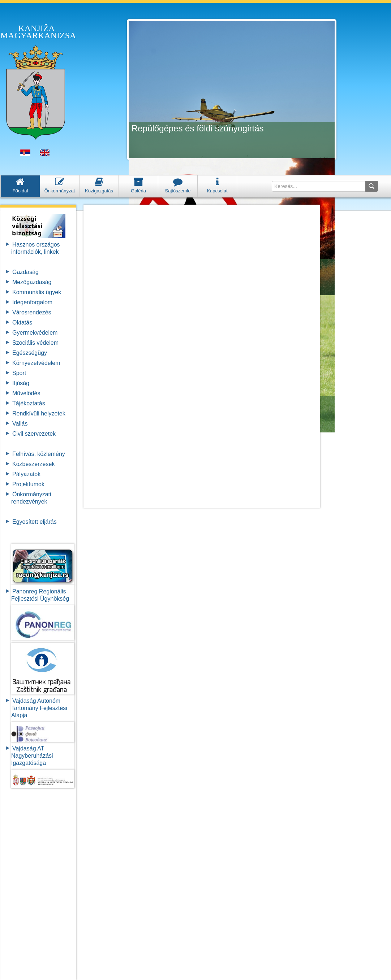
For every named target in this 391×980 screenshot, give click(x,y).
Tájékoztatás (29, 403)
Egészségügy (30, 353)
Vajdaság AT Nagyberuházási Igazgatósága (32, 756)
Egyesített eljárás (35, 522)
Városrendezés (32, 312)
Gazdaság (25, 272)
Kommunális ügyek (37, 292)
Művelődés (26, 393)
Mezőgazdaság (32, 282)
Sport (19, 373)
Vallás (20, 424)
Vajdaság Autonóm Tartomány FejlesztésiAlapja (39, 708)
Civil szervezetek (34, 434)
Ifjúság (21, 383)
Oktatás (22, 323)
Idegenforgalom (32, 302)
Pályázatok (26, 474)
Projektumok (28, 484)
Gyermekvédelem (35, 333)
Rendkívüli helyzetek (39, 413)
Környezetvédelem (36, 363)
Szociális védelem (35, 343)
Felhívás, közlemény (39, 454)
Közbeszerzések (33, 464)
